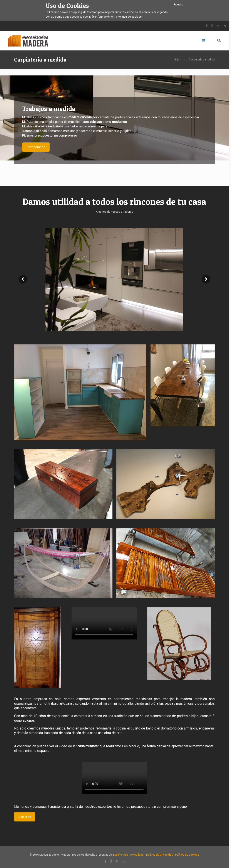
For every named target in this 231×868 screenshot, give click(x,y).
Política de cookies (130, 17)
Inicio (176, 59)
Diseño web (121, 855)
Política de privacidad (160, 855)
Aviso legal (137, 855)
